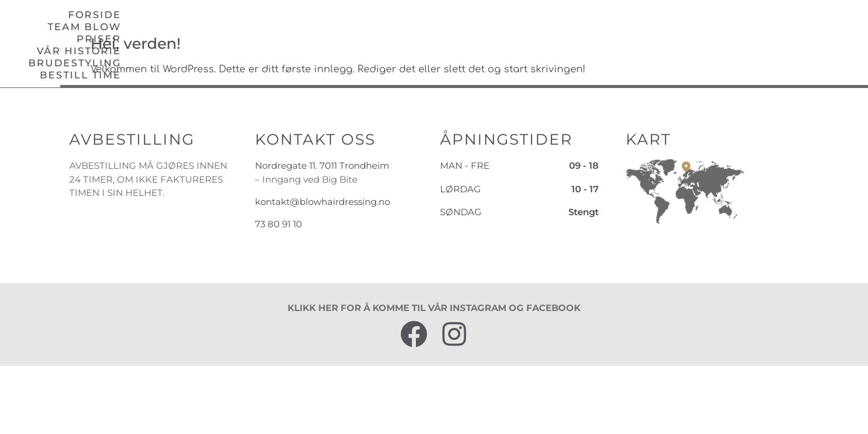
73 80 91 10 (278, 243)
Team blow (443, 25)
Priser (519, 25)
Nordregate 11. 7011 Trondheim (322, 184)
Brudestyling (706, 25)
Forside (363, 25)
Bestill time (810, 25)
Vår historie (600, 25)
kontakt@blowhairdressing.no (322, 220)
